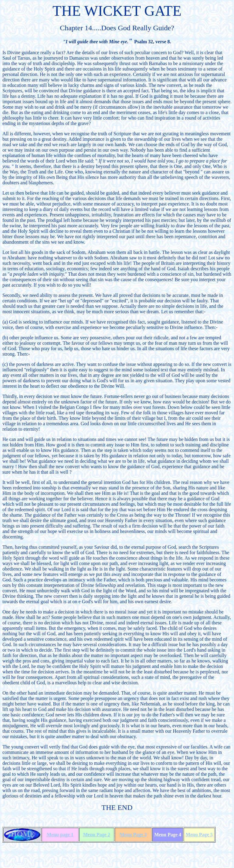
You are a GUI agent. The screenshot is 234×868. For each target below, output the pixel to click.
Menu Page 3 (133, 835)
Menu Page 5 (199, 835)
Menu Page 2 (97, 835)
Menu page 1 (60, 835)
